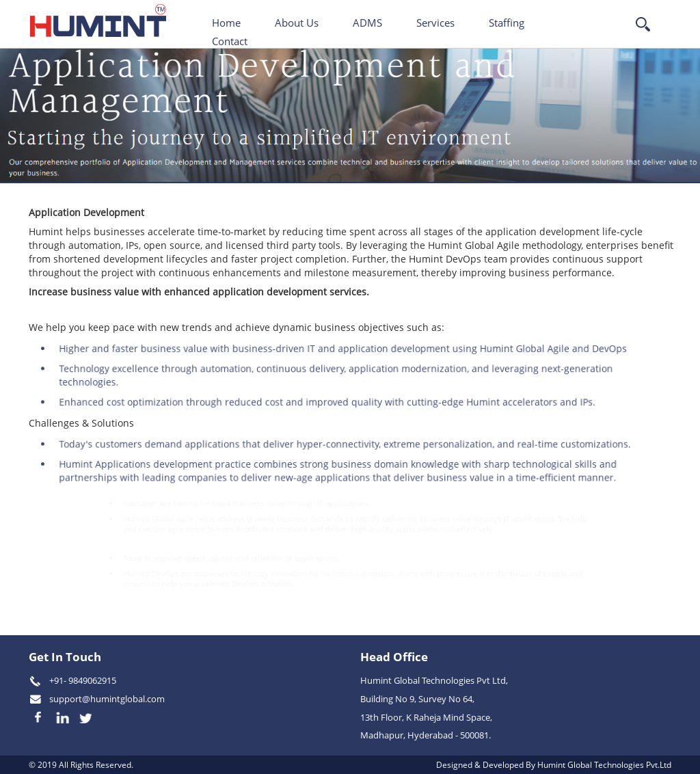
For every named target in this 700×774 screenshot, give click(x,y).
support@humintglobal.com (107, 699)
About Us (297, 23)
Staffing (507, 23)
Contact (230, 41)
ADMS (367, 23)
